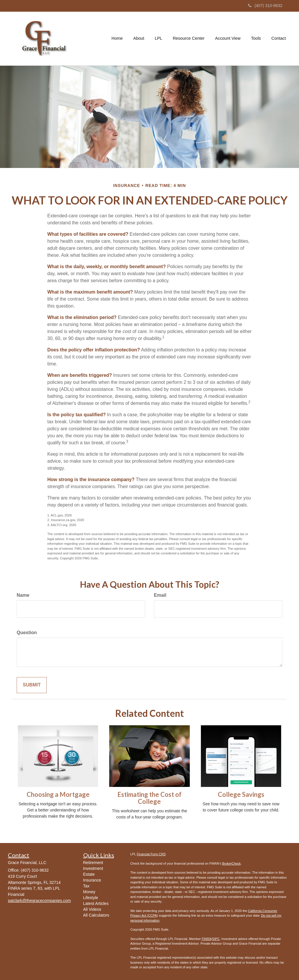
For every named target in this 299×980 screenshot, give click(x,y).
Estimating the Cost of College (149, 798)
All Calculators (96, 915)
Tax (86, 886)
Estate (89, 874)
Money (89, 892)
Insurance (92, 880)
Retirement (93, 863)
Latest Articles (96, 903)
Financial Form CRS (151, 854)
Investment (93, 868)
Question (27, 633)
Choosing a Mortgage (58, 794)
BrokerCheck (232, 863)
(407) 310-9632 (265, 6)
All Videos (92, 909)
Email (160, 595)
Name (23, 595)
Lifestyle (91, 898)
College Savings (241, 794)
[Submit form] (32, 685)
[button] (139, 39)
